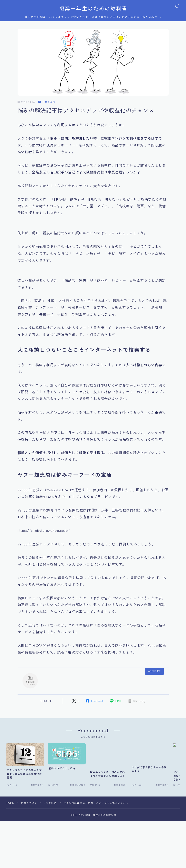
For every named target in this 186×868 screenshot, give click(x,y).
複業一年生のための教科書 (93, 8)
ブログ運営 (47, 102)
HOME (10, 808)
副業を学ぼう (29, 808)
